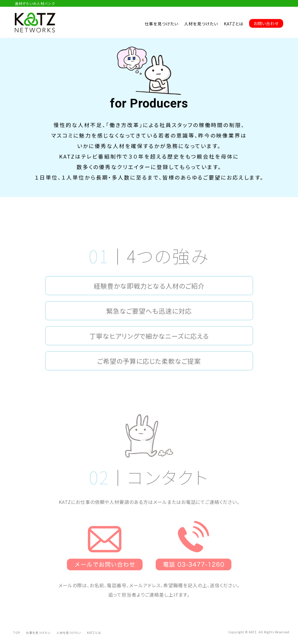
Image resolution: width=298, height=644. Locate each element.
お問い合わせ (266, 24)
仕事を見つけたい (162, 24)
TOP (17, 638)
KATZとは (234, 24)
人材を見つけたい (201, 24)
